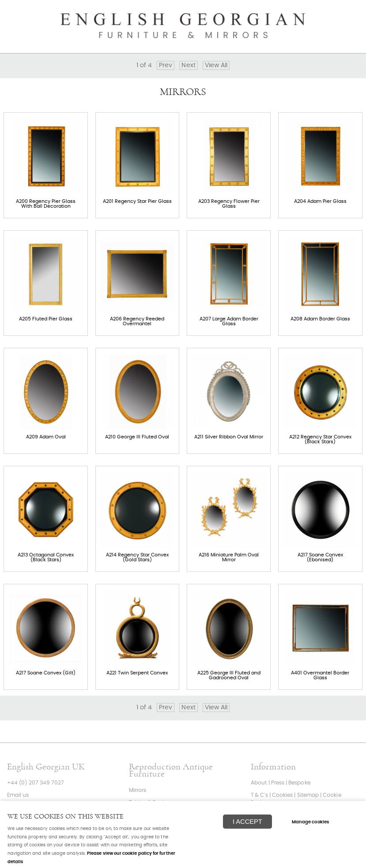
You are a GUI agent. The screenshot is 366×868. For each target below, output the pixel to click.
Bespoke (299, 783)
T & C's (259, 795)
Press (278, 783)
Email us (18, 795)
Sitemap (308, 795)
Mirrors (138, 790)
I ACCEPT (247, 822)
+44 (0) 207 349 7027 (36, 783)
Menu (348, 11)
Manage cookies (310, 822)
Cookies (282, 795)
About (259, 783)
